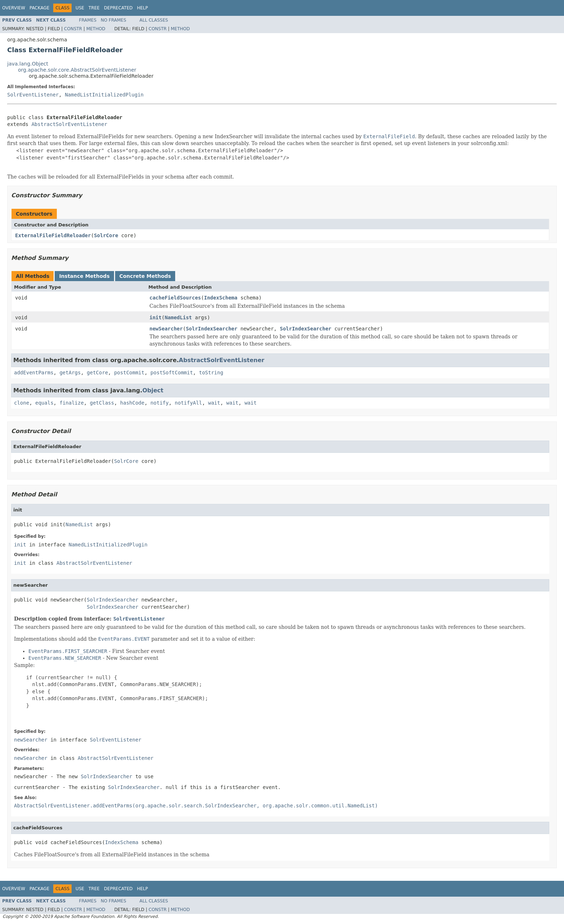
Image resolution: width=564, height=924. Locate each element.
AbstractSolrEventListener (69, 124)
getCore (97, 373)
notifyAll (188, 403)
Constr (73, 29)
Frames (88, 20)
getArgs (70, 373)
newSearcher (166, 329)
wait (214, 403)
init (156, 317)
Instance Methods (84, 276)
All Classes (154, 20)
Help (143, 8)
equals (44, 403)
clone (22, 403)
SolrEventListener (33, 95)
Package (39, 8)
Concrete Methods (145, 276)
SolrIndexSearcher (212, 329)
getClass (102, 403)
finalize (71, 403)
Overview (14, 8)
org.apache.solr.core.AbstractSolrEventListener (77, 70)
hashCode (132, 403)
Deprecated (118, 8)
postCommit (129, 373)
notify (160, 403)
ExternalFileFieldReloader (53, 235)
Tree (94, 8)
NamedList (178, 317)
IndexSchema (221, 298)
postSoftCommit (172, 373)
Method (96, 29)
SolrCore (106, 235)
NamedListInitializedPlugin (104, 95)
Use (80, 8)
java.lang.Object (28, 64)
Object (153, 390)
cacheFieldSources (175, 298)
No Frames (113, 20)
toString (211, 373)
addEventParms (34, 373)
